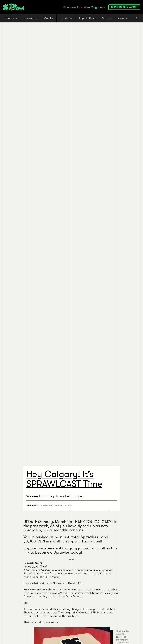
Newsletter (66, 18)
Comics (49, 18)
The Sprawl (32, 506)
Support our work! (124, 7)
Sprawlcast (31, 18)
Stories (12, 18)
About (123, 18)
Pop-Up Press (87, 18)
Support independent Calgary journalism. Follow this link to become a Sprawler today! (70, 550)
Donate (106, 18)
